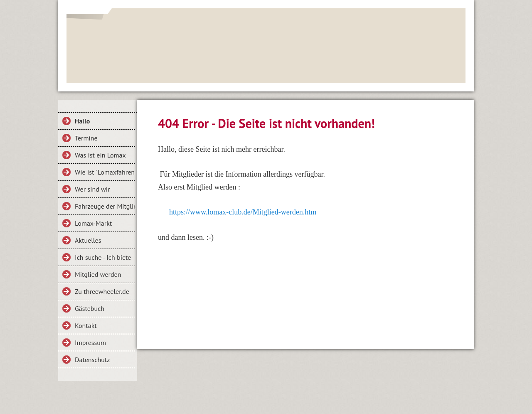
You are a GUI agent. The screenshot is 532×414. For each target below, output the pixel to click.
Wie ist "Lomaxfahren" (105, 172)
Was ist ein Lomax (100, 155)
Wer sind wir (92, 189)
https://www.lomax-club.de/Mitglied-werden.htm (243, 212)
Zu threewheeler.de (102, 291)
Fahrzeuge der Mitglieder (105, 206)
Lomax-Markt (93, 223)
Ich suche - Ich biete (103, 257)
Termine (86, 138)
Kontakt (86, 325)
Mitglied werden (98, 274)
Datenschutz (92, 360)
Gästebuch (90, 308)
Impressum (90, 343)
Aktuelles (88, 240)
